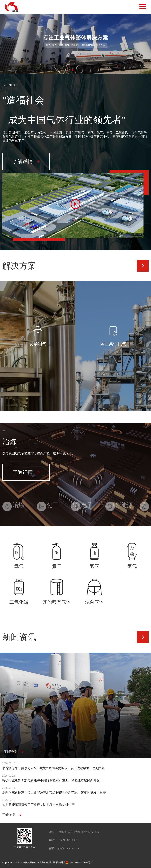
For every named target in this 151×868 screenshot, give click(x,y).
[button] (72, 70)
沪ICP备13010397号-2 (81, 863)
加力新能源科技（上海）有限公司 (38, 863)
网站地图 (61, 863)
